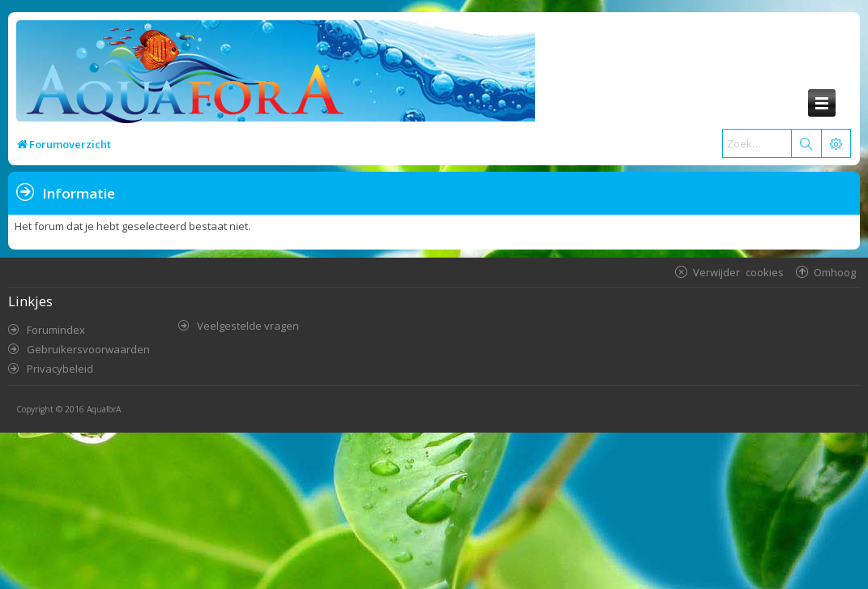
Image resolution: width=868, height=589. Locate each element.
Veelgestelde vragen (248, 326)
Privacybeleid (60, 369)
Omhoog (835, 272)
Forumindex (56, 330)
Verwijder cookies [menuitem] (738, 272)
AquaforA (104, 409)
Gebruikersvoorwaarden (88, 349)
